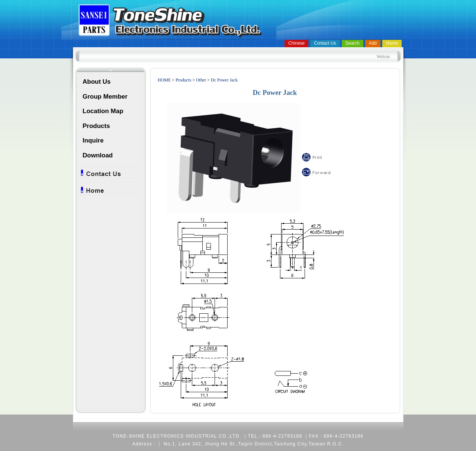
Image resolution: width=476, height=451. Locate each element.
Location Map (103, 111)
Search (353, 43)
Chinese (296, 43)
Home (392, 43)
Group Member (105, 97)
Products (96, 126)
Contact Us (325, 43)
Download (98, 155)
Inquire (93, 140)
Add (373, 43)
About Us (97, 82)
